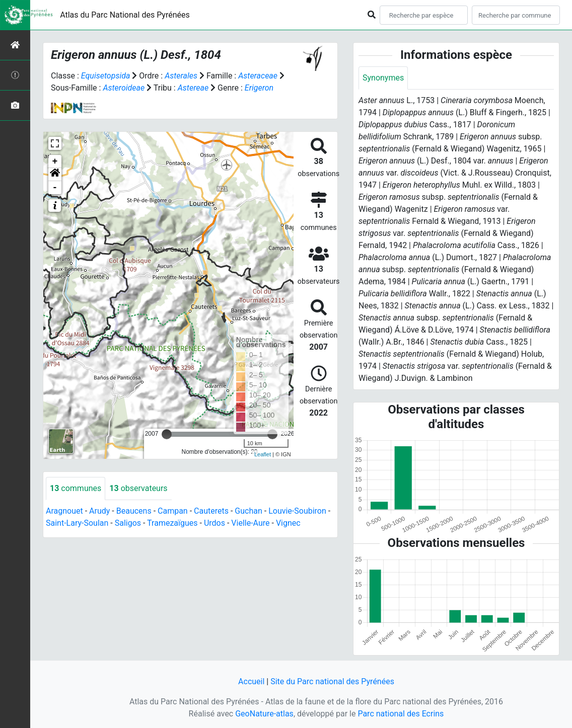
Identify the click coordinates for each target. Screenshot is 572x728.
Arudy (99, 511)
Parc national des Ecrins (401, 714)
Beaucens (134, 511)
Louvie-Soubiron (297, 511)
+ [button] (55, 161)
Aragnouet (64, 511)
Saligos (128, 523)
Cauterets (211, 511)
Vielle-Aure (250, 523)
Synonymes (383, 78)
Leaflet (263, 454)
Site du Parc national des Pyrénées (332, 681)
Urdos (214, 523)
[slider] (167, 434)
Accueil (251, 681)
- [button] (55, 188)
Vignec (288, 523)
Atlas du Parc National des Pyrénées (125, 15)
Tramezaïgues (172, 523)
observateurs (138, 488)
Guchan (248, 511)
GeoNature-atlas (264, 714)
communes (76, 488)
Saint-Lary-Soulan (77, 523)
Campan (173, 511)
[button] (55, 175)
